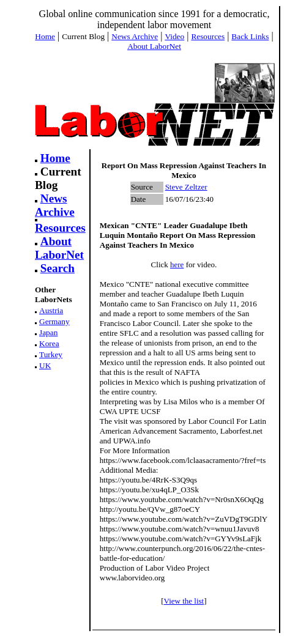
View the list (184, 601)
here (177, 265)
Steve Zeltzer (186, 187)
